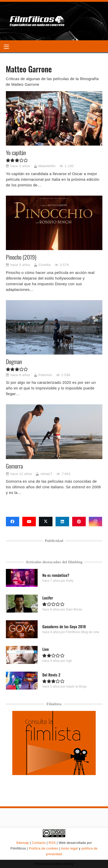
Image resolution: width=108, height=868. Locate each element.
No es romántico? (56, 575)
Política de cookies (44, 848)
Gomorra (14, 466)
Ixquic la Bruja (76, 687)
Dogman (14, 361)
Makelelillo (47, 166)
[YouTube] (29, 522)
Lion (45, 649)
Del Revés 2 (51, 675)
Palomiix (45, 375)
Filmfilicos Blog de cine (83, 632)
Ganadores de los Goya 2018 (64, 627)
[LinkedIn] (62, 522)
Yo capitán (16, 152)
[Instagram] (96, 522)
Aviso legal (69, 848)
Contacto (39, 843)
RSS (52, 843)
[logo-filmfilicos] (37, 21)
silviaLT (46, 474)
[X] (46, 522)
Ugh (69, 661)
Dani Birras (74, 610)
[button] (6, 47)
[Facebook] (13, 522)
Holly (70, 581)
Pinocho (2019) (21, 257)
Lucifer (48, 598)
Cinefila (44, 265)
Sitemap (23, 843)
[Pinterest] (79, 522)
